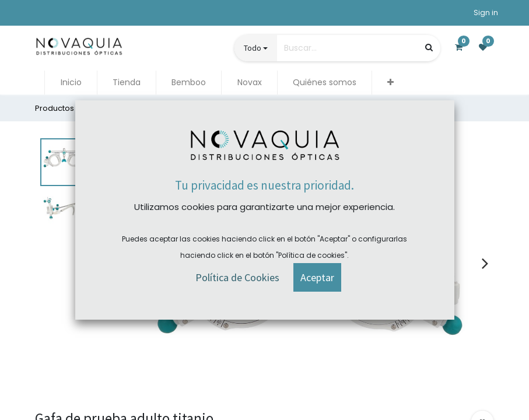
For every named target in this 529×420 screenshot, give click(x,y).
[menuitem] (71, 83)
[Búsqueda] (429, 48)
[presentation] (485, 263)
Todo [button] (253, 48)
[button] (390, 83)
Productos (55, 108)
